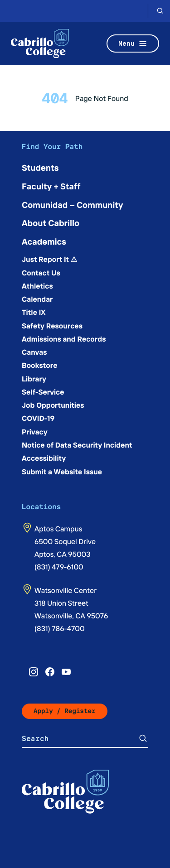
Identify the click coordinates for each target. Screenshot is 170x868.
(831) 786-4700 (60, 628)
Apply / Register (65, 711)
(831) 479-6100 (59, 567)
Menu (133, 43)
